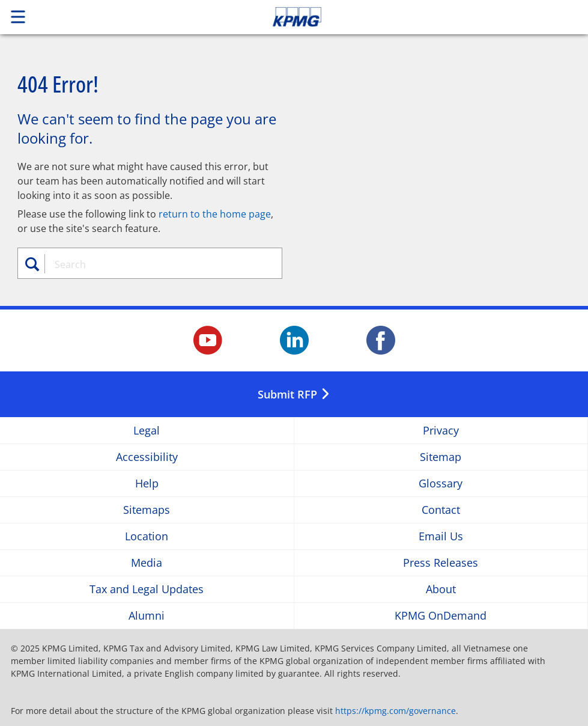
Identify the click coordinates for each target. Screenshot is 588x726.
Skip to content (413, 17)
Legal (147, 431)
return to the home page (215, 214)
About (441, 589)
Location (147, 536)
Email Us (441, 536)
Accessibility (147, 457)
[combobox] (157, 264)
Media (147, 563)
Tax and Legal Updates (147, 589)
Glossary (441, 483)
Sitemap (441, 457)
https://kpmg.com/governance (396, 711)
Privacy (441, 431)
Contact (441, 510)
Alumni (147, 616)
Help (147, 483)
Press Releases (441, 563)
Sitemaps (147, 510)
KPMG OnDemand (441, 616)
